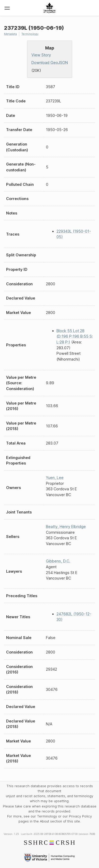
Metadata (10, 34)
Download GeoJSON (50, 63)
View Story (41, 55)
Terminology (30, 34)
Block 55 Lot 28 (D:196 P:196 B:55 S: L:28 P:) (75, 336)
